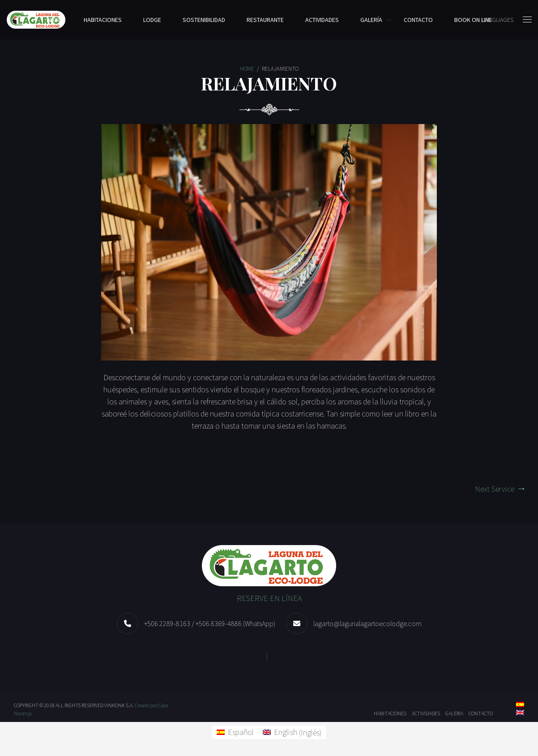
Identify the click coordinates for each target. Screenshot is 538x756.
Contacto (418, 20)
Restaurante (265, 20)
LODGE (152, 20)
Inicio (54, 20)
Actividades (322, 20)
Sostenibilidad (204, 20)
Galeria (454, 713)
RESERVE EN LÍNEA (269, 598)
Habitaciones (103, 20)
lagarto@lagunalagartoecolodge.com (367, 623)
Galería (371, 20)
